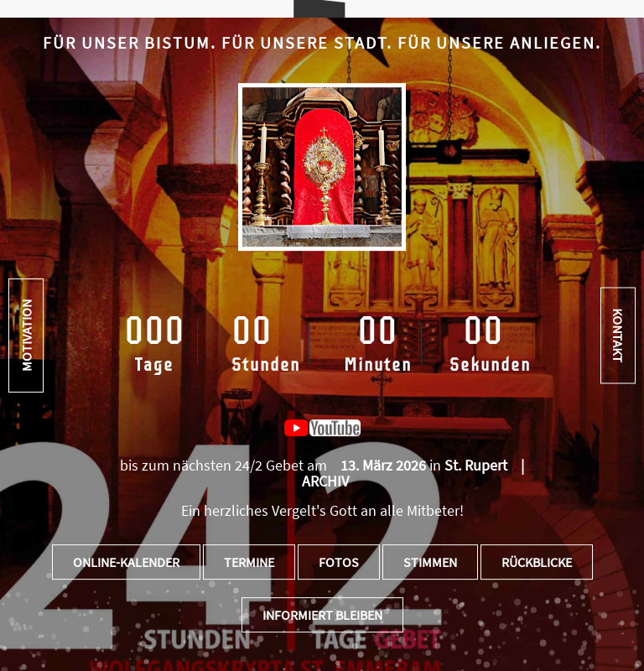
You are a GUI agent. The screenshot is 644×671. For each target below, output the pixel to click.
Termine (249, 562)
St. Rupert (476, 465)
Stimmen (430, 562)
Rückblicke (537, 562)
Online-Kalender (126, 562)
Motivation (26, 335)
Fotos (339, 562)
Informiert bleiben (322, 615)
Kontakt (618, 336)
